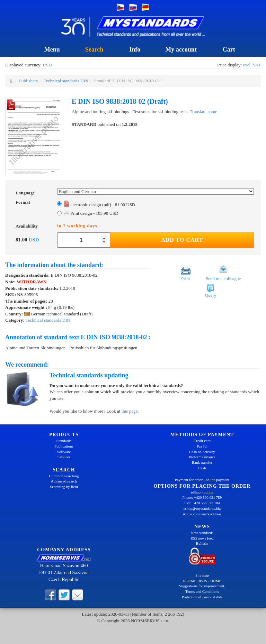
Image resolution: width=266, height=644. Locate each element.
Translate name (203, 112)
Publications (64, 446)
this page (130, 411)
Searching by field (64, 487)
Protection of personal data (202, 597)
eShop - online (202, 492)
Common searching (64, 476)
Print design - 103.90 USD (91, 213)
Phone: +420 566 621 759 (202, 497)
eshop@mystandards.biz (202, 508)
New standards (202, 533)
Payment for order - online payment (202, 480)
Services (64, 457)
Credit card (202, 441)
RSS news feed (202, 538)
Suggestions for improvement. (202, 586)
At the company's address (202, 514)
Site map (202, 575)
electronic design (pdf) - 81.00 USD (100, 205)
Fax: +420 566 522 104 (202, 503)
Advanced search (64, 481)
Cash (202, 468)
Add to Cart (182, 240)
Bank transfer (202, 462)
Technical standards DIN (66, 81)
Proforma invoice (202, 457)
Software (64, 452)
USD (47, 65)
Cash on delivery (202, 452)
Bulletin (202, 543)
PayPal (202, 446)
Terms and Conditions (202, 591)
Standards (64, 441)
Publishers (28, 81)
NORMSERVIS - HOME (202, 581)
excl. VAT (252, 65)
